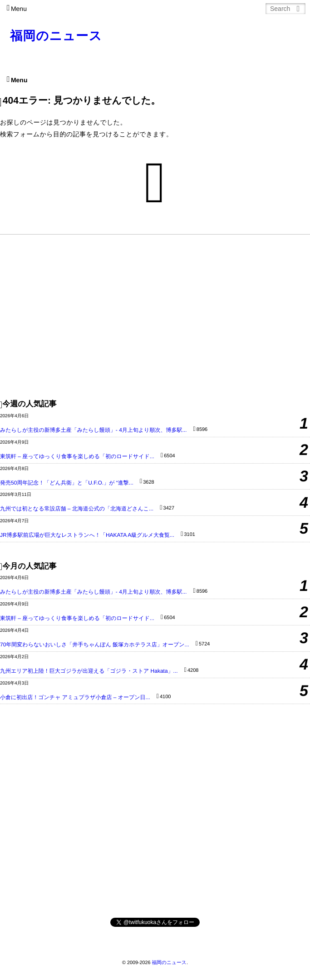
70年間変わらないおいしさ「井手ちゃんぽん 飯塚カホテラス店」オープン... (95, 645)
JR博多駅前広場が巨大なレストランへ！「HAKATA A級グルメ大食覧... (87, 535)
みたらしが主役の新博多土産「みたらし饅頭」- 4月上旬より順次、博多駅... (93, 430)
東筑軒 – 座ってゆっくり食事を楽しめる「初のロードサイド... (77, 456)
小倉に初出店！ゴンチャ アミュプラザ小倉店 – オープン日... (75, 697)
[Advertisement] (155, 316)
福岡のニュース (57, 36)
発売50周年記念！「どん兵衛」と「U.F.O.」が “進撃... (67, 483)
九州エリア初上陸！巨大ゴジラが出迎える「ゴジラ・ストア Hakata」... (89, 671)
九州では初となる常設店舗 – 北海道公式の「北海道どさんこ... (77, 509)
